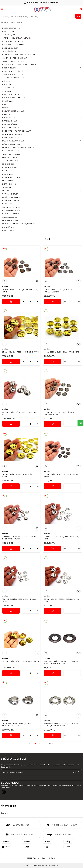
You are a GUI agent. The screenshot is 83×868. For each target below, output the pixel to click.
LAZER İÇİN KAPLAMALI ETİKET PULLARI (19, 65)
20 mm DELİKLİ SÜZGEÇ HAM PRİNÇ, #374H (18, 475)
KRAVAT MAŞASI (9, 230)
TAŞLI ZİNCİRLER (9, 51)
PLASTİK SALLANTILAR (12, 177)
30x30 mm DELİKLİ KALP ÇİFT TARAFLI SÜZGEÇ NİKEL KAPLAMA (19, 725)
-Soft (27, 865)
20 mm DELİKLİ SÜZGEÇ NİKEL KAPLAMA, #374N (62, 600)
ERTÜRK (5, 287)
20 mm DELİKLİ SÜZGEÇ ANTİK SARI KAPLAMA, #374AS (59, 413)
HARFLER (6, 114)
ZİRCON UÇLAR (9, 35)
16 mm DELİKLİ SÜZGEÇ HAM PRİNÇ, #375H (62, 352)
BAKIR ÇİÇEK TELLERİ (11, 138)
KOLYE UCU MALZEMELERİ (14, 98)
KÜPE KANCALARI (10, 121)
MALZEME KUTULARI (11, 210)
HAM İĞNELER (8, 174)
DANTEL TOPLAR (10, 157)
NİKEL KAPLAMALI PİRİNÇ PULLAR (17, 131)
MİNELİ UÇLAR (8, 31)
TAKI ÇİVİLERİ (8, 88)
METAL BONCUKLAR (11, 94)
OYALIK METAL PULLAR (12, 134)
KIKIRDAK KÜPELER (10, 124)
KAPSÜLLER (7, 204)
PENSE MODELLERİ (10, 151)
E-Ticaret (33, 865)
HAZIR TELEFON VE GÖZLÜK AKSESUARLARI (21, 55)
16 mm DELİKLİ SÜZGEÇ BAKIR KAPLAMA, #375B (61, 475)
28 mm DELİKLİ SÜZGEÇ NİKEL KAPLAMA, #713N (20, 413)
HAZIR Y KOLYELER (10, 48)
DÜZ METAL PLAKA (10, 220)
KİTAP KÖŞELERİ (9, 184)
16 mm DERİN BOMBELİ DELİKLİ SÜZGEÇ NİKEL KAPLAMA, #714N (19, 538)
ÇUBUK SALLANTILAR (11, 207)
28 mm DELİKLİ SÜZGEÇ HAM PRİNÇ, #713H (21, 661)
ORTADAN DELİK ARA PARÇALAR (16, 38)
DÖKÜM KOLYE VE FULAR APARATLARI (19, 147)
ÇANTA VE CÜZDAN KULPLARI (15, 58)
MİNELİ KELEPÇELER (11, 28)
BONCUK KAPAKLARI (11, 201)
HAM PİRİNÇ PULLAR (11, 127)
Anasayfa (5, 23)
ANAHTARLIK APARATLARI (13, 74)
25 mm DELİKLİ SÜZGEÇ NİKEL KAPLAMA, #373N (61, 538)
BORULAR (7, 171)
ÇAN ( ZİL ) (7, 104)
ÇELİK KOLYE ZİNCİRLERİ (13, 41)
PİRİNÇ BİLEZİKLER (10, 214)
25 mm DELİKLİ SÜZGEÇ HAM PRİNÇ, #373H (21, 352)
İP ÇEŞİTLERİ (8, 101)
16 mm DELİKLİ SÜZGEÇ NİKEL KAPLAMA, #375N (20, 600)
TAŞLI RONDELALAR (11, 161)
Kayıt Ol (76, 772)
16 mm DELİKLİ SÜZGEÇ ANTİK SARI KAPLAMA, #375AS (59, 291)
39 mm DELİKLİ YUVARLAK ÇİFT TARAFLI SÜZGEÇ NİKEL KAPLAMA (61, 725)
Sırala (62, 239)
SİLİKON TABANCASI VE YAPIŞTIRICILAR (19, 224)
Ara (78, 16)
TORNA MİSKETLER (10, 194)
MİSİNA (5, 108)
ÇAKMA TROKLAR (10, 217)
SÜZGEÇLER (7, 181)
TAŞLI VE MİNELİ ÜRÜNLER (13, 78)
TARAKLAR (7, 187)
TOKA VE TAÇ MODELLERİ (13, 61)
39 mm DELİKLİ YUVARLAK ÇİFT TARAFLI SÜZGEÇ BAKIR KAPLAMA (61, 662)
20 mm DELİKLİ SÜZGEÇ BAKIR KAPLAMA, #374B (20, 291)
